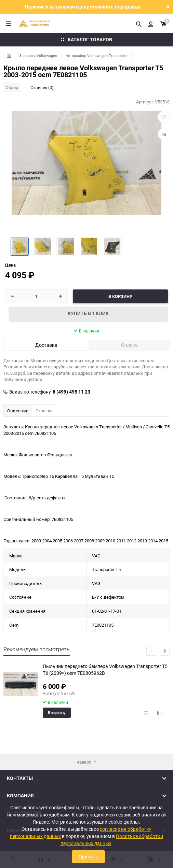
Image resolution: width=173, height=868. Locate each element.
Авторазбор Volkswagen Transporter (97, 55)
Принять (88, 857)
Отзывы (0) (42, 87)
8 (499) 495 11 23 (71, 392)
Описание (18, 411)
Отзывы (44, 411)
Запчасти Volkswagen (38, 55)
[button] (165, 651)
